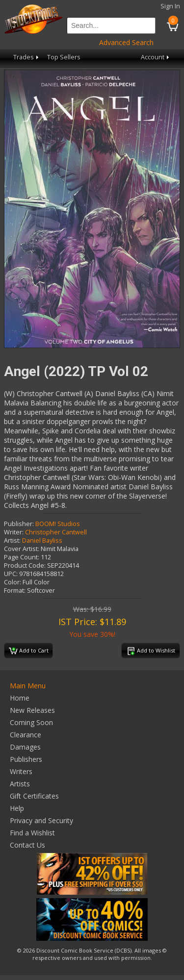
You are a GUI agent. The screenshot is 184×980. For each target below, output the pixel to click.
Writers (21, 771)
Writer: (14, 532)
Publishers (26, 759)
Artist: (12, 540)
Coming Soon (31, 722)
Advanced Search (126, 42)
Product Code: (25, 565)
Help (17, 808)
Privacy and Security (41, 820)
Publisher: (19, 524)
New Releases (32, 710)
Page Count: (22, 557)
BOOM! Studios (58, 524)
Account (156, 57)
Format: (15, 591)
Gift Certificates (34, 796)
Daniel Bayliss (42, 540)
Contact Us (27, 845)
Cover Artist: (22, 549)
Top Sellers (64, 57)
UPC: (11, 574)
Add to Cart (29, 651)
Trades (27, 57)
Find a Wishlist (32, 833)
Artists (20, 784)
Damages (25, 747)
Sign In (170, 6)
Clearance (26, 735)
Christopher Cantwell (56, 532)
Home (20, 698)
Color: (13, 582)
